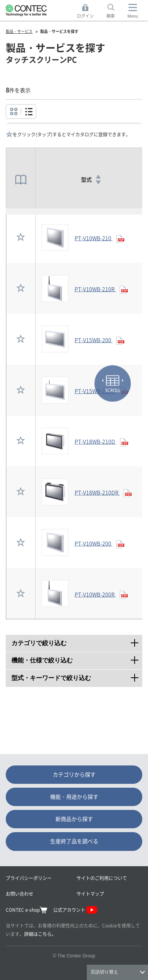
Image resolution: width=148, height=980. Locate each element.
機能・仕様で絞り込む (77, 658)
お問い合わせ (20, 894)
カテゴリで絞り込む (77, 641)
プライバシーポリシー (29, 878)
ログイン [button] (87, 11)
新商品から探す (74, 819)
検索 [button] (115, 11)
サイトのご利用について (102, 878)
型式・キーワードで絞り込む (77, 675)
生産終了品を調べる (74, 841)
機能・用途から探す (74, 796)
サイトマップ (90, 894)
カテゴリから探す (74, 774)
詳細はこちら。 (40, 934)
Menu (133, 16)
